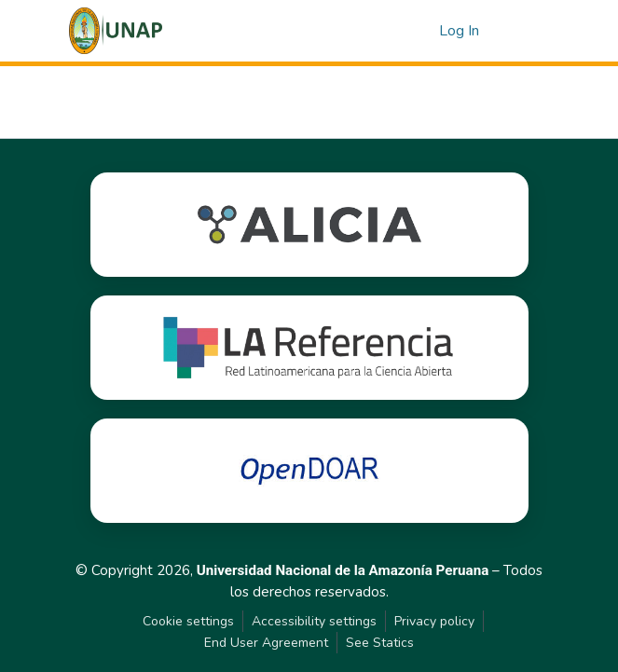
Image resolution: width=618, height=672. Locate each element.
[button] (116, 31)
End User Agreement (266, 643)
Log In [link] (459, 31)
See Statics (380, 643)
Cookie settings (188, 621)
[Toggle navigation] (524, 31)
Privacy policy (434, 621)
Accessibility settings (314, 621)
